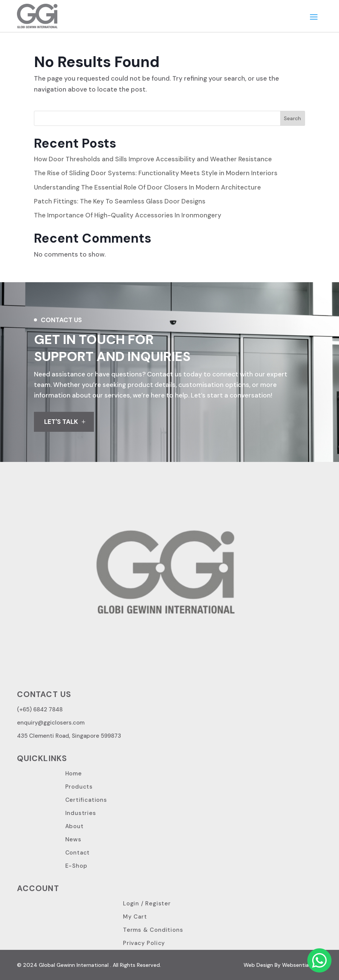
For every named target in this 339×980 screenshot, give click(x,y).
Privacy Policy (144, 943)
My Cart (135, 917)
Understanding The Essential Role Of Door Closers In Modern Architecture (147, 187)
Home (74, 774)
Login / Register (147, 904)
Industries (81, 813)
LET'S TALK (61, 422)
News (73, 839)
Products (79, 787)
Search (292, 118)
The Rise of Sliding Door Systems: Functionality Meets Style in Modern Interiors (156, 173)
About (74, 826)
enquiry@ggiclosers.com (51, 723)
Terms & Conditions (153, 930)
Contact (78, 853)
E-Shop (76, 866)
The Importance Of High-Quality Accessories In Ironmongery (128, 215)
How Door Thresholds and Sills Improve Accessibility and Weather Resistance (153, 159)
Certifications (86, 800)
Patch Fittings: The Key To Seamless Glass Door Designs (120, 201)
